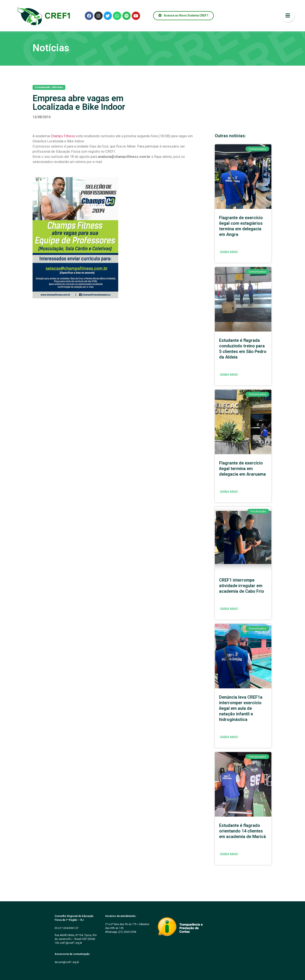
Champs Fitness (63, 136)
